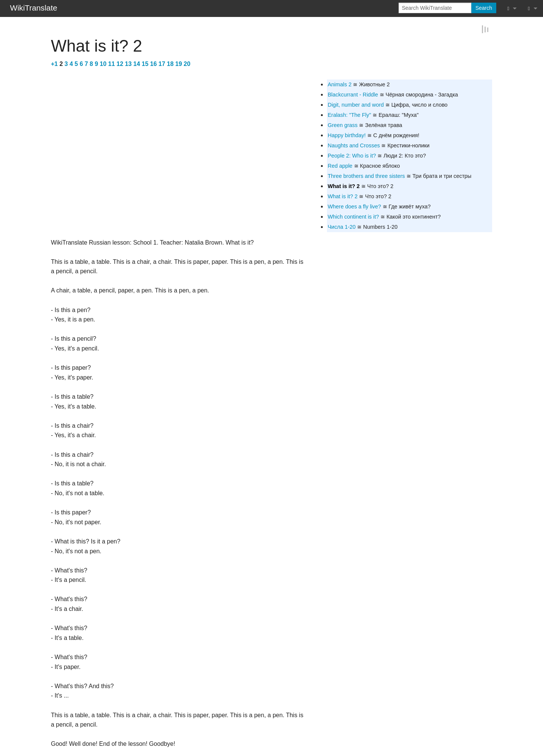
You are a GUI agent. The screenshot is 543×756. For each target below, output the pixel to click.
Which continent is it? (353, 216)
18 (170, 64)
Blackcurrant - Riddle (353, 94)
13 (128, 64)
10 (103, 64)
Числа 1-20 (342, 226)
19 (179, 64)
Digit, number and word (356, 104)
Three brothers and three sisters (366, 176)
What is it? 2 (344, 186)
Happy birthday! (347, 135)
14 (137, 64)
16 (153, 64)
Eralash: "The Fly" (349, 115)
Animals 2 (340, 84)
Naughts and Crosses (354, 145)
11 (112, 64)
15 (145, 64)
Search (484, 8)
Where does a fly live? (354, 206)
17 (162, 64)
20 (187, 64)
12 (120, 64)
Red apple (340, 165)
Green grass (343, 125)
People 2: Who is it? (352, 155)
